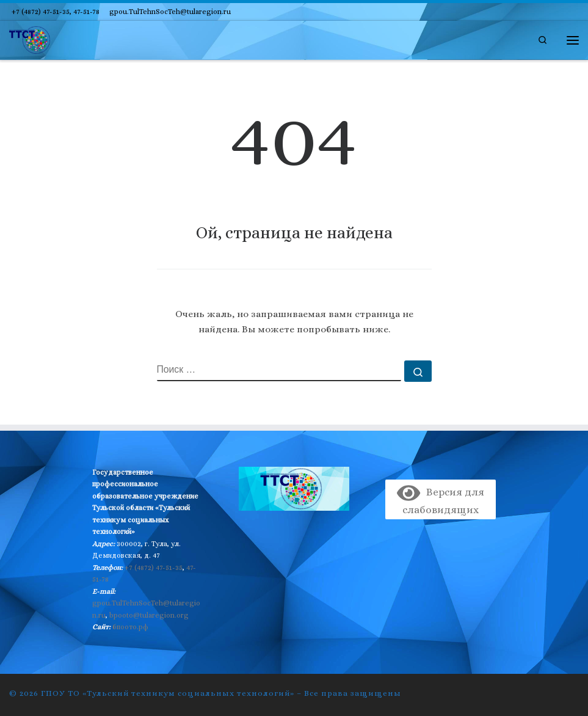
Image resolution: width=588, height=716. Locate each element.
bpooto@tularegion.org (149, 615)
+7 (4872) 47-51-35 (154, 568)
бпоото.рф (130, 627)
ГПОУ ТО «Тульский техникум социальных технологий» (168, 693)
